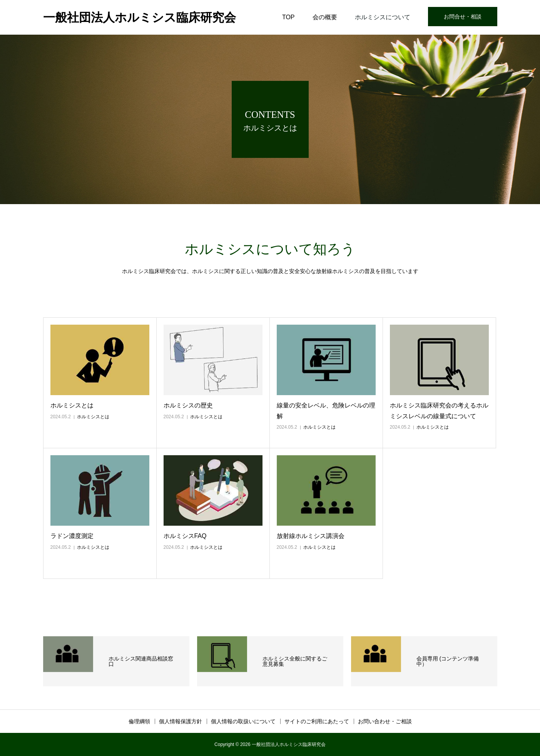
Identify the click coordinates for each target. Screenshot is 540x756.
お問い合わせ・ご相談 (385, 721)
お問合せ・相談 (463, 17)
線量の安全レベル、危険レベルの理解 (326, 411)
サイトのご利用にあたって (317, 721)
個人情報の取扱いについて (243, 721)
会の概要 (325, 17)
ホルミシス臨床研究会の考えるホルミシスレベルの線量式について (439, 411)
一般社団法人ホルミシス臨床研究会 (140, 18)
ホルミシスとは (72, 405)
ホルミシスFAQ (185, 536)
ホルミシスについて (383, 17)
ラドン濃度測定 (72, 536)
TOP (288, 17)
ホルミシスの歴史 (188, 405)
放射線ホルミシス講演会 (311, 536)
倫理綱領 (139, 721)
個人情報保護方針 (181, 721)
